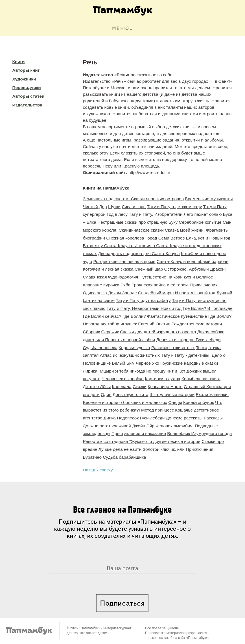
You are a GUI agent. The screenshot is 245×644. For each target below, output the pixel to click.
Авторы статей (28, 96)
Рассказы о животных (173, 348)
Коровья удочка (134, 348)
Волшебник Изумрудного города (199, 433)
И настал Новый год (195, 293)
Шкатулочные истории (172, 394)
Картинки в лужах (162, 379)
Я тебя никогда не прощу (140, 371)
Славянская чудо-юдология (110, 277)
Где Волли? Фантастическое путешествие (165, 316)
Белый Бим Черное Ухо (136, 363)
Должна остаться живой (107, 426)
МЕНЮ (121, 29)
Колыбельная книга (201, 379)
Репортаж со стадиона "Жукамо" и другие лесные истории (141, 441)
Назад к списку (98, 470)
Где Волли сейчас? (102, 316)
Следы (175, 402)
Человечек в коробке (123, 379)
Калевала (122, 387)
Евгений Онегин (154, 324)
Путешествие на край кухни (167, 277)
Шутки (114, 207)
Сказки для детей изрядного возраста (158, 332)
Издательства (27, 105)
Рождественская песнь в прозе (124, 261)
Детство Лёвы (97, 387)
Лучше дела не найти (120, 449)
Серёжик (110, 332)
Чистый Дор (95, 207)
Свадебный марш (156, 293)
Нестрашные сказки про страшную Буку (137, 222)
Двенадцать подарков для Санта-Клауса (139, 254)
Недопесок (128, 418)
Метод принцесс (158, 410)
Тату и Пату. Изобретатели (156, 214)
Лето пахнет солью (203, 214)
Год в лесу (117, 214)
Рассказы (213, 418)
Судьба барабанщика (124, 457)
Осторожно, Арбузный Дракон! (195, 269)
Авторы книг (26, 70)
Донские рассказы (184, 418)
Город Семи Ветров (165, 238)
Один (106, 394)
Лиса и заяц (134, 207)
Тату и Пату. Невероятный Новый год (144, 308)
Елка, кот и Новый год (208, 238)
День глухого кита (131, 394)
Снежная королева (125, 238)
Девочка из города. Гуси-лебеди (189, 340)
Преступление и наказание (139, 433)
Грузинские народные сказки (189, 363)
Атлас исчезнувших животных (130, 355)
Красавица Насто (165, 387)
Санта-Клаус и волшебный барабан (193, 261)
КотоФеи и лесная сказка (108, 269)
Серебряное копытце (200, 222)
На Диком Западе (119, 293)
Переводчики (26, 87)
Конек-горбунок (199, 402)
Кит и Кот (176, 371)
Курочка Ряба (117, 285)
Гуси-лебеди (152, 418)
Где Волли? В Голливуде (208, 308)
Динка (110, 418)
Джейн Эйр (143, 426)
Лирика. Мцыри (98, 371)
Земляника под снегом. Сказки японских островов (133, 199)
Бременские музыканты (209, 199)
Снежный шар (149, 269)
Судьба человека (100, 348)
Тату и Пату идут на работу (143, 300)
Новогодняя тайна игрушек (110, 324)
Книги (18, 61)
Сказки (140, 387)
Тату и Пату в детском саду (175, 207)
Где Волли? (220, 316)
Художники (24, 79)
